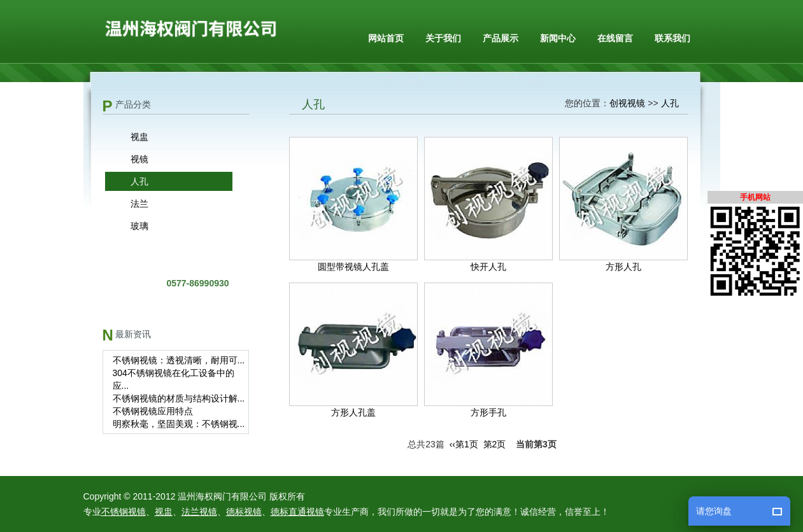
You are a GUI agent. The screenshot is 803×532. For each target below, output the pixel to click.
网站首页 (386, 38)
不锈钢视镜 (124, 512)
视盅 (139, 137)
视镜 (139, 159)
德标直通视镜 (297, 512)
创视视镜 (627, 103)
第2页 (495, 444)
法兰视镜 (199, 512)
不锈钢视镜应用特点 (153, 411)
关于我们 (443, 38)
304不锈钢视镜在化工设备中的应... (174, 379)
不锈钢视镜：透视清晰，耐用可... (179, 360)
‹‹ (452, 444)
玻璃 (139, 226)
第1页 (467, 444)
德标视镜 (244, 512)
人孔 (139, 181)
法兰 (139, 204)
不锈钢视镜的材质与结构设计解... (179, 398)
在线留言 (615, 38)
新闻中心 (558, 38)
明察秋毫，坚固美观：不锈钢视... (179, 424)
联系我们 (672, 38)
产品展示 (501, 38)
